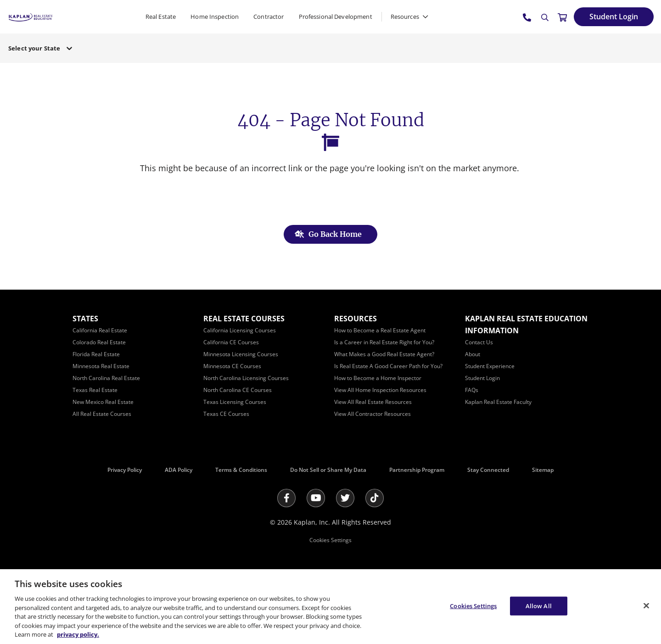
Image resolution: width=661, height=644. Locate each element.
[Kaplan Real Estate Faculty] (498, 402)
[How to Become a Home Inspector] (378, 378)
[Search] (545, 17)
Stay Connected (488, 470)
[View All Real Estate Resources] (373, 402)
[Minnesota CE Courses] (232, 366)
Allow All (539, 605)
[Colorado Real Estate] (99, 342)
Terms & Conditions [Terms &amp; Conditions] (241, 470)
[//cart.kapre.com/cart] (562, 17)
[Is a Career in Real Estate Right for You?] (384, 342)
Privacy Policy (125, 470)
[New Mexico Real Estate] (103, 402)
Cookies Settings (330, 540)
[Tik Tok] (375, 498)
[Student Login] (614, 17)
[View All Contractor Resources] (373, 414)
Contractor (269, 17)
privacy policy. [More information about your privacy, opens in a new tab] (78, 634)
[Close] (646, 605)
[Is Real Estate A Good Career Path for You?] (388, 366)
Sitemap (543, 470)
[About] (473, 354)
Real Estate (161, 17)
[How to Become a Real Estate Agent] (380, 330)
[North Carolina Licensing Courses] (246, 378)
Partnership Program (417, 470)
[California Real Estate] (100, 330)
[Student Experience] (490, 366)
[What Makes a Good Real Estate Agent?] (384, 354)
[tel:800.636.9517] (527, 17)
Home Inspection (215, 17)
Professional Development (336, 17)
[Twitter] (345, 498)
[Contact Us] (479, 342)
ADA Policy (179, 470)
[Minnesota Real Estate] (101, 366)
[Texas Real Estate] (95, 390)
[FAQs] (472, 390)
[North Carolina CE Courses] (238, 390)
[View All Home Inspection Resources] (380, 390)
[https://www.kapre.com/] (31, 16)
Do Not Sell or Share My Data (328, 470)
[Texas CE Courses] (226, 414)
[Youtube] (316, 498)
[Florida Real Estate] (96, 354)
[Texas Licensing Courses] (235, 402)
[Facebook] (286, 498)
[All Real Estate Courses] (102, 414)
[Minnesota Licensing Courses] (241, 354)
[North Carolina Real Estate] (106, 378)
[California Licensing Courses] (240, 330)
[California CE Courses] (231, 342)
